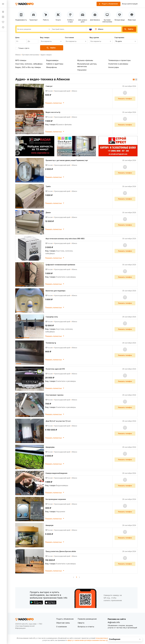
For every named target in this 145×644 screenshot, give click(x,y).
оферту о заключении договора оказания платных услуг (89, 640)
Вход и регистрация (130, 4)
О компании (62, 627)
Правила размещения (87, 619)
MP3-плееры (21, 60)
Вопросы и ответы (86, 627)
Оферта (81, 623)
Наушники (82, 70)
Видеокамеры (52, 60)
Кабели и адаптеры (55, 64)
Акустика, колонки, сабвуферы (29, 64)
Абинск (18, 55)
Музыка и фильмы (85, 60)
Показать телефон (125, 99)
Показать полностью (55, 103)
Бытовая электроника (31, 55)
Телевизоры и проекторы (119, 60)
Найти (129, 29)
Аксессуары (114, 67)
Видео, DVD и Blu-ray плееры (28, 67)
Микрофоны (52, 67)
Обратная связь (63, 623)
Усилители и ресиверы (118, 64)
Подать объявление (65, 619)
